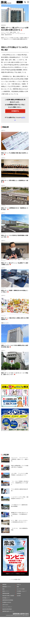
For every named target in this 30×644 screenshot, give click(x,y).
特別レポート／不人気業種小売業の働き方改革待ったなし (15, 154)
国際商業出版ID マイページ (8, 611)
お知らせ (19, 584)
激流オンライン (5, 38)
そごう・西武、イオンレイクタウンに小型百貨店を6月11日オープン (19, 521)
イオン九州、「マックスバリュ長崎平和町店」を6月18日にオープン (19, 474)
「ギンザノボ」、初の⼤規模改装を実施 (19, 529)
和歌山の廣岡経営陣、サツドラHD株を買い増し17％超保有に (20, 466)
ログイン (20, 2)
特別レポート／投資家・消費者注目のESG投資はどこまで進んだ (15, 291)
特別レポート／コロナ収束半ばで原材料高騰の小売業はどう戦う (15, 236)
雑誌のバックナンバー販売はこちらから (16, 574)
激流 (3, 589)
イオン (18, 32)
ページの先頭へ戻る (16, 579)
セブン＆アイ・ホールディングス (8, 34)
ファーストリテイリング (20, 34)
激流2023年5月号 (8, 35)
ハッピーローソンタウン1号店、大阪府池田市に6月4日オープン (20, 498)
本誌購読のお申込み (7, 602)
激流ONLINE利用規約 (7, 609)
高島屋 (3, 35)
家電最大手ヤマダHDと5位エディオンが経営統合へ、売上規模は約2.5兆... (19, 514)
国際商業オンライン (7, 587)
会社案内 (19, 596)
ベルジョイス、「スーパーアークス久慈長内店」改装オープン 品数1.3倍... (20, 459)
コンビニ (7, 32)
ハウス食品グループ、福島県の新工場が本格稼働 (19, 506)
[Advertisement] (15, 442)
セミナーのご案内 (21, 589)
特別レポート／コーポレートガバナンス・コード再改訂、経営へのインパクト (15, 374)
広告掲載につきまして (22, 591)
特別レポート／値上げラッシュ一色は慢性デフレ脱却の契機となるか (15, 264)
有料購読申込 (15, 111)
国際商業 (4, 584)
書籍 (18, 587)
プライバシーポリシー (7, 607)
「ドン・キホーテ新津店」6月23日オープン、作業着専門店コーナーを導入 (20, 483)
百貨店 (11, 32)
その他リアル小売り (14, 38)
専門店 (15, 32)
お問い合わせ (5, 605)
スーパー (3, 32)
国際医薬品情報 (6, 593)
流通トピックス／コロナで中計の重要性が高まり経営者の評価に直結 (15, 346)
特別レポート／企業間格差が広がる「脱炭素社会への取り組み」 (15, 209)
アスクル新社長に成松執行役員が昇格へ (19, 490)
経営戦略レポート (6, 598)
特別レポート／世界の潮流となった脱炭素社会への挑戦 (15, 181)
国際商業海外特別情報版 (8, 600)
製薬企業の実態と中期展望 (8, 596)
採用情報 (19, 593)
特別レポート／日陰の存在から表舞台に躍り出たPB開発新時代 (15, 319)
